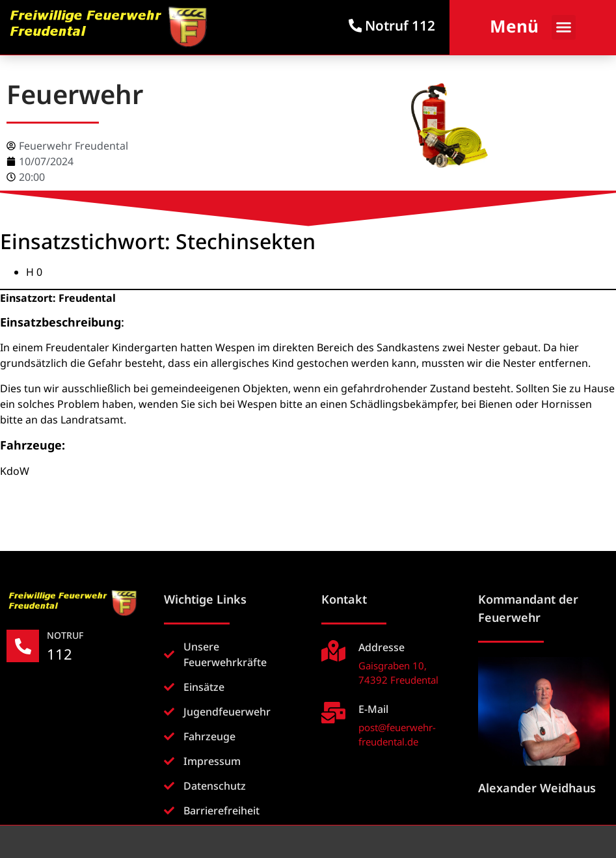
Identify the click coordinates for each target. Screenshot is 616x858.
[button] (564, 27)
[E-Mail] (333, 713)
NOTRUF (65, 635)
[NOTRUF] (23, 646)
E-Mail (373, 709)
